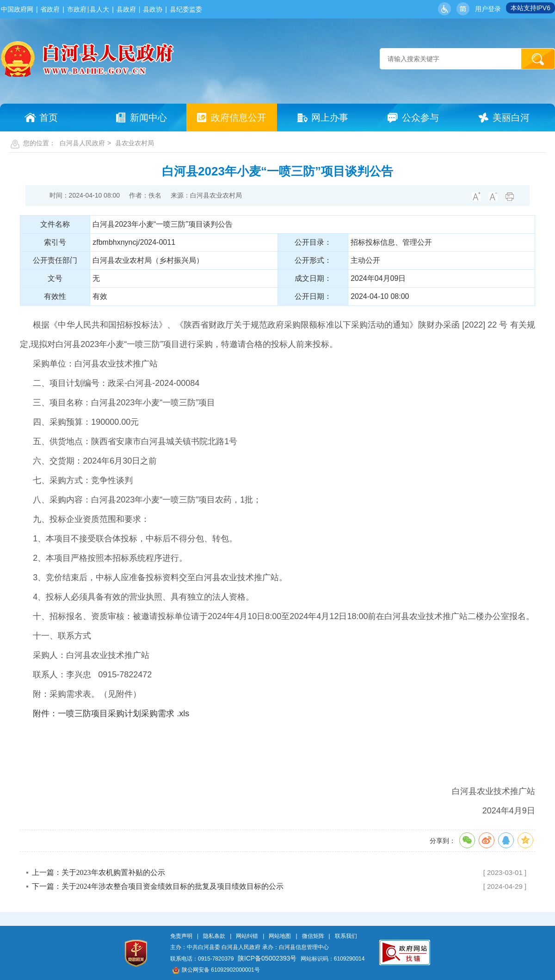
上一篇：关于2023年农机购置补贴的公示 (99, 872)
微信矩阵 (313, 936)
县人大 (99, 9)
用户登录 (488, 9)
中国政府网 (17, 9)
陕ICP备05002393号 (267, 958)
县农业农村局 (135, 143)
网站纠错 (247, 936)
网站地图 (280, 936)
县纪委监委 (186, 9)
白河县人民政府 (82, 143)
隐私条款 (214, 936)
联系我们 (346, 936)
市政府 (77, 9)
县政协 (153, 9)
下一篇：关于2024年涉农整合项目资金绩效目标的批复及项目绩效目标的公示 (158, 886)
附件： (45, 713)
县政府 (126, 9)
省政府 (50, 9)
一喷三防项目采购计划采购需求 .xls (123, 713)
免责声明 (181, 936)
